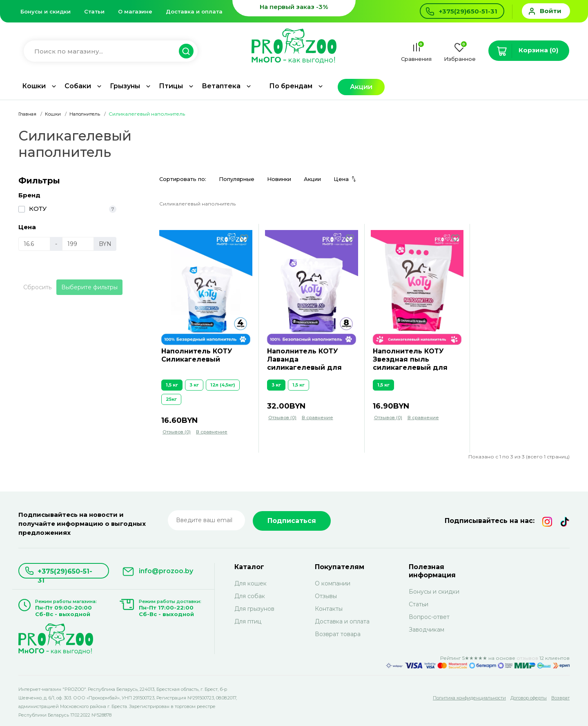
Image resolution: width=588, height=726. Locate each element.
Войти (551, 11)
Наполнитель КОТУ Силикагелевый (197, 355)
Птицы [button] (171, 86)
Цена (341, 179)
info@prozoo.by (166, 571)
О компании (333, 583)
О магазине (135, 11)
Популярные (237, 179)
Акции (361, 87)
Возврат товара (338, 634)
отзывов (527, 658)
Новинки (279, 179)
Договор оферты (529, 698)
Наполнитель (85, 114)
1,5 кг (172, 385)
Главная (27, 114)
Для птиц (248, 621)
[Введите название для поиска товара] (107, 51)
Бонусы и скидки (46, 11)
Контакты (329, 609)
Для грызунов (254, 609)
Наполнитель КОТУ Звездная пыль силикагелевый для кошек (410, 360)
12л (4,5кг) (223, 385)
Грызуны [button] (125, 86)
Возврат (560, 698)
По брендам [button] (291, 86)
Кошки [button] (34, 86)
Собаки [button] (78, 86)
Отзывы (326, 596)
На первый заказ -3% (294, 7)
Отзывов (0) (177, 432)
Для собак (250, 596)
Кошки (53, 114)
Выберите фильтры (89, 287)
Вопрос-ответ (429, 617)
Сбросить (37, 287)
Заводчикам (427, 630)
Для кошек (251, 583)
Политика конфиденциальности (469, 698)
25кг (171, 399)
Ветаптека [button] (221, 86)
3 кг (194, 385)
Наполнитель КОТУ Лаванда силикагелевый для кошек (304, 360)
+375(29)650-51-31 (65, 573)
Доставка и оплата (194, 11)
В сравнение (212, 432)
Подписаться (292, 521)
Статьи (94, 11)
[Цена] (34, 244)
